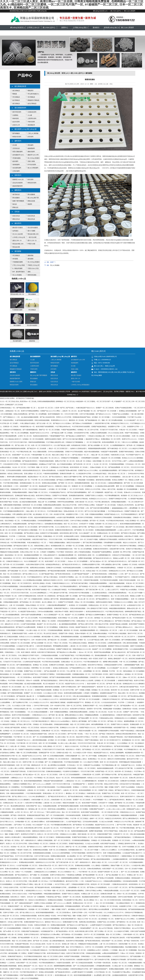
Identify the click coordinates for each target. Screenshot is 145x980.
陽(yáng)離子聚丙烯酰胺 (39, 375)
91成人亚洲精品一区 (132, 521)
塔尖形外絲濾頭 (33, 228)
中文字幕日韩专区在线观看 (81, 427)
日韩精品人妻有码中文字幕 (127, 844)
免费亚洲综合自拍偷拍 (37, 568)
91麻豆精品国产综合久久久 (85, 408)
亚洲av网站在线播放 (100, 634)
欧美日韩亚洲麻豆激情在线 (89, 806)
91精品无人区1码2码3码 (125, 505)
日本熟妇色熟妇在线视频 (49, 655)
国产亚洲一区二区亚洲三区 (9, 499)
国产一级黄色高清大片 (28, 840)
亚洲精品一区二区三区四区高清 (59, 759)
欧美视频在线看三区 (57, 546)
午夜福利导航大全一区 (27, 427)
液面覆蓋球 (31, 125)
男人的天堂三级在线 (50, 634)
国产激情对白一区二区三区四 (126, 922)
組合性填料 (16, 122)
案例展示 (96, 28)
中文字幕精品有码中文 (34, 577)
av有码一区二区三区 (25, 436)
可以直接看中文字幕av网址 (73, 900)
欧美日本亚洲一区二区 (118, 605)
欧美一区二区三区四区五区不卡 (42, 445)
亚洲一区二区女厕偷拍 (13, 580)
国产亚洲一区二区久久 (7, 866)
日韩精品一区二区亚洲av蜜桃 (42, 724)
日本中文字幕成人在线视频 (79, 521)
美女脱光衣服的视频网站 (51, 919)
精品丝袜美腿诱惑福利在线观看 (15, 449)
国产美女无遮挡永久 (56, 477)
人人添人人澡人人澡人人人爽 (115, 809)
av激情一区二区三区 (16, 828)
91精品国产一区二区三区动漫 (106, 505)
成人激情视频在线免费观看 (108, 471)
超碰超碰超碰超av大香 (119, 508)
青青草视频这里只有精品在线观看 (131, 762)
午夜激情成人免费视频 (74, 875)
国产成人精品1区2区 (46, 558)
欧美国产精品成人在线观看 (119, 624)
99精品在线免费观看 (45, 608)
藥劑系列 (18, 190)
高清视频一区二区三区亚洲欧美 (39, 909)
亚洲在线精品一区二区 (7, 452)
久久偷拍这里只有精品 (59, 590)
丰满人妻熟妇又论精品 (27, 423)
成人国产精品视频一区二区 (87, 411)
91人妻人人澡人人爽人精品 (67, 743)
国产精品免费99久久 (103, 599)
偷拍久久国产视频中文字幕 (73, 477)
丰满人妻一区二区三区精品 (106, 743)
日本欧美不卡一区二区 (97, 677)
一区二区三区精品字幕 (93, 442)
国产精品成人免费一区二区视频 (62, 433)
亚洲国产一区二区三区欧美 (105, 408)
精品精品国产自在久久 (46, 486)
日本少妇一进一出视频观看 (36, 897)
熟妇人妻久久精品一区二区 (61, 455)
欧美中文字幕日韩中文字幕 (15, 891)
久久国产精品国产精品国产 (81, 574)
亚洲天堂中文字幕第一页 (77, 640)
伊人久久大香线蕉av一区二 (67, 872)
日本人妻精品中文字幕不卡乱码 (21, 508)
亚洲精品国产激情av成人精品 (25, 496)
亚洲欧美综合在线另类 (120, 884)
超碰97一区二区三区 (86, 618)
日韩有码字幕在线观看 (91, 580)
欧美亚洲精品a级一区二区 (63, 975)
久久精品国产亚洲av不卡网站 (48, 587)
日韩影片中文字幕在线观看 (74, 452)
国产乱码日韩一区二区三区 (83, 464)
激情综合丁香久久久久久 (53, 922)
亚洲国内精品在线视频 (63, 837)
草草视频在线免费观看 (73, 906)
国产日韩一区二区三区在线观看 (14, 565)
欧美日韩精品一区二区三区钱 (27, 608)
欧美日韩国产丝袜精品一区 (41, 590)
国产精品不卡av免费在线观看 (25, 627)
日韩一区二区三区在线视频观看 (70, 775)
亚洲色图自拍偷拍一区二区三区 (30, 483)
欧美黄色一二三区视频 (110, 950)
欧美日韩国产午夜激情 (136, 624)
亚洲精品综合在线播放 (122, 878)
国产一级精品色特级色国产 (86, 687)
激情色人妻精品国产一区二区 (118, 659)
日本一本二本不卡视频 (89, 756)
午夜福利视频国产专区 (57, 436)
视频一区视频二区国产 (112, 787)
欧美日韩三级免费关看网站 (104, 577)
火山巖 (30, 115)
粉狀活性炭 (16, 216)
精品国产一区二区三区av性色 (47, 624)
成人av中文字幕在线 (106, 928)
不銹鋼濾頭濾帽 (18, 262)
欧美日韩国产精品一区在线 (9, 502)
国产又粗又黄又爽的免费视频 (100, 508)
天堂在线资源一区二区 (18, 577)
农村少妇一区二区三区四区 (57, 734)
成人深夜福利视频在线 (57, 941)
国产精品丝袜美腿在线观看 (56, 571)
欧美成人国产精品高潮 (12, 728)
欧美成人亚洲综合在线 (15, 474)
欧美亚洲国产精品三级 (13, 960)
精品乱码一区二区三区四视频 (111, 458)
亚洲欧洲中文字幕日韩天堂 (91, 815)
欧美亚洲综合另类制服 (46, 859)
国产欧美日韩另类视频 (121, 746)
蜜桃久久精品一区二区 (99, 862)
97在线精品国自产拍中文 (57, 492)
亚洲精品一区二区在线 (40, 665)
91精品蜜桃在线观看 (20, 524)
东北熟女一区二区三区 (18, 847)
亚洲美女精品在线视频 (49, 483)
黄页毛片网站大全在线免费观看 (99, 909)
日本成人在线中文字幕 (11, 888)
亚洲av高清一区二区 (126, 831)
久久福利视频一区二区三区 (117, 696)
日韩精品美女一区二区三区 (109, 630)
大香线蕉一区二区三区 (124, 568)
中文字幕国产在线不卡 (133, 455)
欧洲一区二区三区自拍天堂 (109, 762)
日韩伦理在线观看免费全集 (117, 593)
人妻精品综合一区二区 (12, 411)
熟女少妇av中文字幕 (69, 505)
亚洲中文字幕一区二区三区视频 (33, 762)
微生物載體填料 (20, 108)
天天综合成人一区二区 (133, 464)
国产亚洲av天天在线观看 (105, 878)
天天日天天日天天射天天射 (19, 593)
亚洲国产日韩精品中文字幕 (117, 499)
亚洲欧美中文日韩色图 (54, 568)
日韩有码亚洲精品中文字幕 (79, 969)
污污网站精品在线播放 (45, 499)
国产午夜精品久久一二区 (11, 417)
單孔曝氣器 (16, 97)
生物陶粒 (15, 115)
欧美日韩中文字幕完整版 (84, 518)
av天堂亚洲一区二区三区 (20, 734)
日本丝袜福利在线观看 (73, 815)
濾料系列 (18, 141)
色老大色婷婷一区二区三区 (96, 684)
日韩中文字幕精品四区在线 (27, 596)
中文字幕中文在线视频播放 (28, 464)
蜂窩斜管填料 (17, 137)
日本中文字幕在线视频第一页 (13, 781)
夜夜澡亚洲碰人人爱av (42, 546)
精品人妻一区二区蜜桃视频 (128, 950)
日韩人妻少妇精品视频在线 (81, 696)
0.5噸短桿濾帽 (17, 268)
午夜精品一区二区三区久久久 (20, 721)
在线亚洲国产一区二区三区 (21, 455)
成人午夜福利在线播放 (64, 464)
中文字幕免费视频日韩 (112, 496)
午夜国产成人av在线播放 (120, 414)
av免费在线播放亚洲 (114, 643)
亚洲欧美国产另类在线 (18, 772)
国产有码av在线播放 (128, 699)
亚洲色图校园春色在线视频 (70, 637)
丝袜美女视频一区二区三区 (40, 800)
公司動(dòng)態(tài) (80, 30)
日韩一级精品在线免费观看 (15, 793)
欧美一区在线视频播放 (113, 477)
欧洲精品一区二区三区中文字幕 (88, 430)
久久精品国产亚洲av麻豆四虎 (67, 471)
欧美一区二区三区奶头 (9, 655)
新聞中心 (65, 28)
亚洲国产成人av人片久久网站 (50, 411)
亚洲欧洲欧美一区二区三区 (50, 731)
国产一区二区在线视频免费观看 (43, 737)
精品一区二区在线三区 (135, 925)
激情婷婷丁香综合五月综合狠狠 (118, 646)
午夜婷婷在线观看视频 (51, 474)
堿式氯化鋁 (16, 194)
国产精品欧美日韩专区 (30, 461)
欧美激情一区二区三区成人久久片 (132, 496)
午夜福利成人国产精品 (34, 536)
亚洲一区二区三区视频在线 (58, 850)
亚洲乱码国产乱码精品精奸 (30, 931)
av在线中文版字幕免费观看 (65, 518)
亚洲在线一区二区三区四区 (58, 844)
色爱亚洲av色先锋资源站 (87, 922)
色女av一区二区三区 (85, 652)
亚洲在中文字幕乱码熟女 (134, 549)
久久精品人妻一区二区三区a (9, 916)
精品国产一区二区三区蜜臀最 (75, 615)
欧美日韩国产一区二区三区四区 (56, 561)
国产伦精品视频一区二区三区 (17, 571)
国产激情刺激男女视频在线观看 (68, 806)
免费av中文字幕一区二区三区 (65, 461)
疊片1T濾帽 (31, 231)
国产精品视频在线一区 (93, 420)
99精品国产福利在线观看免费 (53, 781)
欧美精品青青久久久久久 (34, 891)
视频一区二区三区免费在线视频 (112, 420)
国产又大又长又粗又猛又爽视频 (73, 439)
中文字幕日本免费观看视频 (9, 587)
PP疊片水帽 (31, 244)
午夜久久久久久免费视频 (130, 442)
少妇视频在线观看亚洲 (120, 859)
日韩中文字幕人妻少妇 (66, 681)
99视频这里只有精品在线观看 (88, 944)
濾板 (29, 272)
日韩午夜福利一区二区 (131, 935)
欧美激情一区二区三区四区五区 (108, 781)
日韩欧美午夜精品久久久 (27, 499)
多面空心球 (16, 125)
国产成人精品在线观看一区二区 (93, 477)
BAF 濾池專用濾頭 (19, 272)
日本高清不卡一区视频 (86, 524)
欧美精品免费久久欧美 (71, 536)
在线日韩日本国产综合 (40, 539)
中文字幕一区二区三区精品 (79, 819)
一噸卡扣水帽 (32, 237)
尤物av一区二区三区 (129, 677)
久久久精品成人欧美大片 (13, 439)
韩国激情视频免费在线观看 (97, 449)
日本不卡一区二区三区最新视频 (94, 935)
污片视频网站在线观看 (44, 696)
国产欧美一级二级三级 (114, 684)
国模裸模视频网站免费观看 (70, 878)
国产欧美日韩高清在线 (63, 574)
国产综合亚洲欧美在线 (75, 797)
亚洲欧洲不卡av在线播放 (92, 765)
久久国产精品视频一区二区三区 (27, 866)
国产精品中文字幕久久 (35, 524)
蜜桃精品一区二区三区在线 (97, 643)
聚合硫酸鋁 (16, 198)
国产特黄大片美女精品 (128, 533)
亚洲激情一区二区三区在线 (121, 840)
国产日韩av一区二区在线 (23, 825)
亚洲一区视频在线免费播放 (94, 514)
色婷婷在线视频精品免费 (105, 768)
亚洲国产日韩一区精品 (66, 634)
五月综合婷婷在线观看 (13, 471)
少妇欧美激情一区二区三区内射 (61, 800)
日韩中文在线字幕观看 (125, 897)
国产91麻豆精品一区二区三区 (117, 449)
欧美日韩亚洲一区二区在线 (79, 467)
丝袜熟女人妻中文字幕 (79, 527)
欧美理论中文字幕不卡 (126, 539)
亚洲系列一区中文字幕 (94, 709)
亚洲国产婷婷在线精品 (126, 452)
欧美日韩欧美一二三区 (11, 486)
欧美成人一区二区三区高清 (30, 728)
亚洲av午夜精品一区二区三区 (124, 756)
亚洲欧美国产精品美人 (61, 608)
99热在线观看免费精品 (108, 568)
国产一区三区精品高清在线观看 (82, 963)
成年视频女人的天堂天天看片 (77, 909)
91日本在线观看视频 (119, 417)
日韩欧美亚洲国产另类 (104, 834)
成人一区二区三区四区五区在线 (110, 900)
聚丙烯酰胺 (16, 133)
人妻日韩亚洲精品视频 (39, 740)
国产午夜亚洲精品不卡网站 (60, 819)
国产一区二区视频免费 (95, 492)
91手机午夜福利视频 (78, 853)
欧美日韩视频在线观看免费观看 (130, 524)
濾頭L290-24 (17, 241)
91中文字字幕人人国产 (119, 461)
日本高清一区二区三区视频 (13, 671)
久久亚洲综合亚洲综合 (99, 593)
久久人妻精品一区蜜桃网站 (100, 866)
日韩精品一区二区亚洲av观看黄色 (65, 558)
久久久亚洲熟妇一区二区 (125, 743)
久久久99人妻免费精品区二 (39, 593)
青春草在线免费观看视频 (36, 442)
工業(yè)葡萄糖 (33, 133)
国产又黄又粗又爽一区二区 (95, 590)
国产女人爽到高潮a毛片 (130, 819)
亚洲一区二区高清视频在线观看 (53, 756)
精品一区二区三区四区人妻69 (80, 724)
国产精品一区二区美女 (28, 659)
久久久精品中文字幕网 (136, 449)
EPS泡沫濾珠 (32, 165)
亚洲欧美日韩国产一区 (90, 706)
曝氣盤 (15, 94)
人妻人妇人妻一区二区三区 (131, 477)
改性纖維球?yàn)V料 (78, 360)
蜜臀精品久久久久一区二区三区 (22, 778)
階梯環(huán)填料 (16, 382)
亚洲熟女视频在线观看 (58, 856)
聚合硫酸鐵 (31, 194)
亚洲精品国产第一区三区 (19, 489)
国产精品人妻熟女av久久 (124, 627)
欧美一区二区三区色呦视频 (13, 533)
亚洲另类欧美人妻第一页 (86, 555)
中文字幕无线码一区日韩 (24, 518)
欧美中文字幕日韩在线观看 (21, 715)
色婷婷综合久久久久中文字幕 (45, 862)
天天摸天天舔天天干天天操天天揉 (53, 750)
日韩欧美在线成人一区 (7, 408)
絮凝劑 (30, 204)
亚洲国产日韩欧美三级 (132, 511)
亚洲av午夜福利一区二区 (98, 467)
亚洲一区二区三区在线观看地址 (15, 919)
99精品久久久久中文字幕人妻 (124, 822)
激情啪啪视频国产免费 (132, 665)
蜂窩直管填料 (32, 183)
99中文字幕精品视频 (16, 684)
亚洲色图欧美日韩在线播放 (122, 518)
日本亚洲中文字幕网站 (66, 577)
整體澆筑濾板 (32, 275)
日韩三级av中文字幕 (101, 624)
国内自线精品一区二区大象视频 (134, 671)
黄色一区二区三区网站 (114, 935)
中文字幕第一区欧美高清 (65, 552)
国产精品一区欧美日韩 (107, 734)
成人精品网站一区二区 (74, 856)
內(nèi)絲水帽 (18, 234)
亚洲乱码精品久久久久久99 (81, 649)
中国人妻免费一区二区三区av (59, 709)
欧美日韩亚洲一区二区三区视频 (112, 750)
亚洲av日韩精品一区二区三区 (36, 605)
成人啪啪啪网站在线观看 (88, 637)
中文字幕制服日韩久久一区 (133, 750)
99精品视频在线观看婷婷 (117, 608)
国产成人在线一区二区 (22, 445)
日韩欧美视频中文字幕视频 (15, 630)
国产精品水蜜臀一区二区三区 (88, 718)
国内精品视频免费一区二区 (104, 655)
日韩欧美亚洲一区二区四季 (91, 775)
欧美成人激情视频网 (117, 753)
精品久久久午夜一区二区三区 (87, 919)
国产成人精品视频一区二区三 (116, 875)
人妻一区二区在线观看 (16, 605)
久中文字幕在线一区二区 (102, 972)
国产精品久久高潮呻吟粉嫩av (66, 480)
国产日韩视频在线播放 (129, 640)
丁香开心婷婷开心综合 (53, 812)
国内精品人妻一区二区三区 (37, 809)
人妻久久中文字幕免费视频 (15, 621)
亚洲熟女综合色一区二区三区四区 (108, 533)
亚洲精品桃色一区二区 (105, 756)
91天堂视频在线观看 (136, 862)
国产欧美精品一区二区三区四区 (30, 602)
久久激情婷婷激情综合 (107, 715)
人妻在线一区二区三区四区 (78, 646)
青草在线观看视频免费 (78, 778)
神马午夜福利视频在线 (30, 558)
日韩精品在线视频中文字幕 (80, 884)
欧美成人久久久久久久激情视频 (132, 458)
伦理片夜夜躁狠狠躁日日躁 (63, 549)
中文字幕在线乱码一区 (67, 828)
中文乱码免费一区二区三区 (77, 950)
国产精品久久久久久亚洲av (62, 423)
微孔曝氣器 (16, 91)
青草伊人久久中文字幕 (64, 417)
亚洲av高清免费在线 (20, 414)
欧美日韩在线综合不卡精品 (56, 953)
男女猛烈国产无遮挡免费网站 (102, 552)
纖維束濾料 (31, 152)
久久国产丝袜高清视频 (28, 624)
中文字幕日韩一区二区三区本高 (27, 743)
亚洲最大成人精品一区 (64, 753)
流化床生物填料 (18, 183)
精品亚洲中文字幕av (92, 439)
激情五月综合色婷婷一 (74, 543)
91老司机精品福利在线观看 (24, 420)
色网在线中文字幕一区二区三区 (23, 690)
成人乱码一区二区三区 (45, 408)
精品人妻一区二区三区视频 (44, 884)
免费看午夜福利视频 (85, 558)
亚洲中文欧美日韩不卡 (49, 768)
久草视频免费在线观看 (103, 966)
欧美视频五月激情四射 (25, 819)
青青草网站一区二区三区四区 (41, 668)
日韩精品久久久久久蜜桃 (68, 834)
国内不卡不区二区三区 (135, 634)
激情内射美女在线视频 (103, 480)
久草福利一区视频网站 (47, 552)
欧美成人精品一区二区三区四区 (97, 571)
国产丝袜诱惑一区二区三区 (44, 975)
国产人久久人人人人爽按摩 (42, 784)
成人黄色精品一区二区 (40, 514)
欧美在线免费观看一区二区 (111, 442)
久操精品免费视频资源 (115, 483)
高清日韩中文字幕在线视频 (75, 941)
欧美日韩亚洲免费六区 (68, 919)
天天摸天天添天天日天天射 (36, 772)
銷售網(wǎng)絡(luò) (112, 30)
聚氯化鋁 (15, 207)
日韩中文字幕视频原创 (102, 596)
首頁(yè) (65, 73)
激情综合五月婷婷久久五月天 (53, 580)
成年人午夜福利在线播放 (82, 552)
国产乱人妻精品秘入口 (106, 621)
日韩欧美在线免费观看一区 (63, 659)
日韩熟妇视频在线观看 (19, 492)
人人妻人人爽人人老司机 (16, 768)
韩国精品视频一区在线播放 (112, 709)
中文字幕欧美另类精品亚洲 (33, 956)
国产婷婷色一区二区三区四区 (84, 530)
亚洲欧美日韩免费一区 (67, 474)
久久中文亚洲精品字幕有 (20, 549)
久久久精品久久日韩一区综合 (53, 693)
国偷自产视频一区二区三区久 (38, 492)
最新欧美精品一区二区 (113, 677)
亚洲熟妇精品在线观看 (26, 862)
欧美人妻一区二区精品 (83, 461)
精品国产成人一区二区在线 (113, 492)
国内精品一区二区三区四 (102, 618)
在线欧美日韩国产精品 (125, 681)
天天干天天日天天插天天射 (18, 442)
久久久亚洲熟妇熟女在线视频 (32, 580)
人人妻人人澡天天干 (124, 530)
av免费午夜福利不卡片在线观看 (101, 925)
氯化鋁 (15, 204)
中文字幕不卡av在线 (134, 417)
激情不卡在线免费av (137, 646)
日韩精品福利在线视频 (61, 724)
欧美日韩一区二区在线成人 (124, 772)
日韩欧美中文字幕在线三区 (111, 699)
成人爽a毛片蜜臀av (38, 822)
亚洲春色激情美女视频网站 (75, 891)
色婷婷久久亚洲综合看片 (78, 449)
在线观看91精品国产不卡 (108, 693)
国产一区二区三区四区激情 (130, 872)
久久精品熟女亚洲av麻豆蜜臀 (104, 486)
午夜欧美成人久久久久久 (106, 627)
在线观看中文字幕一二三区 (117, 427)
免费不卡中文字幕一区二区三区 (54, 847)
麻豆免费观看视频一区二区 (100, 724)
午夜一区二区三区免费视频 (19, 433)
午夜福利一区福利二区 (24, 850)
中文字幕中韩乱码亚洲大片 (40, 721)
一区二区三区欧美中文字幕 (109, 812)
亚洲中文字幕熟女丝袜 (68, 687)
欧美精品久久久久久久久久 (98, 499)
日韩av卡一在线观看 (32, 681)
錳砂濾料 (15, 161)
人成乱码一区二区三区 (69, 411)
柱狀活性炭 (31, 216)
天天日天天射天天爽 (71, 414)
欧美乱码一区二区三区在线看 (29, 458)
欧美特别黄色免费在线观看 (73, 693)
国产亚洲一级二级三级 (56, 715)
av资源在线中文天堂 (134, 605)
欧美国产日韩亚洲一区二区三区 (108, 872)
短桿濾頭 (15, 231)
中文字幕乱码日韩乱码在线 (115, 521)
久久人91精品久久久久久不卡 (48, 699)
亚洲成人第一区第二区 (69, 944)
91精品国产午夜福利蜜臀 (109, 452)
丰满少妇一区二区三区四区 (128, 430)
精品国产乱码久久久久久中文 (40, 433)
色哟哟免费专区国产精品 (133, 612)
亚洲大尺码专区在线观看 (127, 580)
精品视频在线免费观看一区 (33, 555)
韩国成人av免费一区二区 (121, 558)
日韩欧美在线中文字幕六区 (121, 916)
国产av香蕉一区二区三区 (90, 906)
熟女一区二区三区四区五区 (12, 574)
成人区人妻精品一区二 (49, 602)
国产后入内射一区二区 (44, 423)
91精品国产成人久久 (23, 740)
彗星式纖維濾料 (18, 152)
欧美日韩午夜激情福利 (44, 646)
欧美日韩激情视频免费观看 (33, 781)
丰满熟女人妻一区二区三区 (62, 696)
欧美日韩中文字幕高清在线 (46, 652)
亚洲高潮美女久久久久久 (59, 420)
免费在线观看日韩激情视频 (12, 505)
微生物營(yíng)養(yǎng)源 (26, 129)
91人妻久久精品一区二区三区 (36, 630)
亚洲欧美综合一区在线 (66, 627)
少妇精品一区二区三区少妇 (97, 712)
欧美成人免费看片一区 (119, 480)
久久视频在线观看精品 (69, 718)
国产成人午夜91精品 (50, 577)
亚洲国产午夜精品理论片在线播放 (29, 750)
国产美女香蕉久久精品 (31, 533)
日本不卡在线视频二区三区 (62, 499)
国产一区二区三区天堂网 (29, 618)
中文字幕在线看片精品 (54, 511)
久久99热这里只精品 (99, 474)
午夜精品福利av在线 (106, 718)
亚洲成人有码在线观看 (46, 972)
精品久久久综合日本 (130, 543)
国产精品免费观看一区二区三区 (119, 467)
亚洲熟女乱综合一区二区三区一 (99, 605)
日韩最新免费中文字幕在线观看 (108, 731)
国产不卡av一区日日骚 (45, 659)
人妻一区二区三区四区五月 (108, 944)
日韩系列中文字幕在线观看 (103, 518)
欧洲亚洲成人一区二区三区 (97, 759)
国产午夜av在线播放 (86, 596)
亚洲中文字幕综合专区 (57, 875)
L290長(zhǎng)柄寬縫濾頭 (80, 385)
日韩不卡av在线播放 (128, 787)
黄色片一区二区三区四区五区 (59, 449)
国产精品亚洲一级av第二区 (26, 696)
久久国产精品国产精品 (46, 574)
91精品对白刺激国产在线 (38, 734)
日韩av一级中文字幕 (108, 489)
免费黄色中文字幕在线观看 (108, 539)
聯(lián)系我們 (130, 11)
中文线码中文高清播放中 (71, 772)
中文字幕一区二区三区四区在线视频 (43, 480)
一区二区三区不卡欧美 (76, 489)
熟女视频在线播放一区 (133, 947)
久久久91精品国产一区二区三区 (118, 668)
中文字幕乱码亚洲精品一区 (84, 655)
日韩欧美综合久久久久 (40, 715)
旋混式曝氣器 (32, 104)
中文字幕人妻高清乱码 (102, 502)
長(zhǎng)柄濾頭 (34, 158)
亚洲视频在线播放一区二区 (81, 674)
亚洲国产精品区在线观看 (43, 690)
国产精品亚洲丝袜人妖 (136, 615)
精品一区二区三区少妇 (98, 483)
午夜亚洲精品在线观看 (63, 674)
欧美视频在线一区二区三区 (131, 740)
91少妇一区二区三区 (100, 464)
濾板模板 (31, 256)
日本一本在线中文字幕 (57, 514)
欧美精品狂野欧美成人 (53, 565)
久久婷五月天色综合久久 (120, 956)
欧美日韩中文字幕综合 (43, 496)
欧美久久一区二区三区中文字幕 (48, 834)
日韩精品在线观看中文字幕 (113, 665)
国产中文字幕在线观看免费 (65, 938)
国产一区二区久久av (131, 574)
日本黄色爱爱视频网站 (45, 521)
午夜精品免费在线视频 (111, 891)
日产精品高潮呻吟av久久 (78, 668)
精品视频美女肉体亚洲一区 (134, 753)
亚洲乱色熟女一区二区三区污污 (87, 621)
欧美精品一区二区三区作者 (134, 674)
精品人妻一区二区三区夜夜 (100, 455)
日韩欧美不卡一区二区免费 (31, 928)
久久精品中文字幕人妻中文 (26, 646)
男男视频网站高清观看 (60, 646)
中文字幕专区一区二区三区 (22, 737)
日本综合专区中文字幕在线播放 (79, 593)
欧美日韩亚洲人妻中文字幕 (68, 533)
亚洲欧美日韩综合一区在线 (24, 925)
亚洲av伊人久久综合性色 (132, 492)
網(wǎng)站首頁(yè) (100, 11)
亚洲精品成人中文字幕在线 (59, 467)
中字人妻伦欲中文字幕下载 (22, 590)
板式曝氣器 (16, 100)
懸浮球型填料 (17, 112)
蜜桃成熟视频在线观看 (67, 599)
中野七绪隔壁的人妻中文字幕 (22, 514)
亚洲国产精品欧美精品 (99, 427)
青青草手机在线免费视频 (65, 502)
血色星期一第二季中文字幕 (122, 552)
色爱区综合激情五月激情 (53, 439)
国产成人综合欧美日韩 (47, 417)
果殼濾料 (31, 145)
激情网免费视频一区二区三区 (133, 721)
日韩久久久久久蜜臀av (109, 850)
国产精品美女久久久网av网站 (67, 652)
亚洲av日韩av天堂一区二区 (29, 552)
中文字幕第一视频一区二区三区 (38, 467)
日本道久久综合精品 (23, 668)
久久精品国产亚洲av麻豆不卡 (132, 853)
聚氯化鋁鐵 (31, 201)
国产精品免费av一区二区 (129, 706)
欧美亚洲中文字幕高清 (78, 709)
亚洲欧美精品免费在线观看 (52, 505)
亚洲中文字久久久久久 (129, 439)
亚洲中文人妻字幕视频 (79, 721)
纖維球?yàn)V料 (33, 155)
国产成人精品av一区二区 (81, 455)
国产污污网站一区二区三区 (97, 721)
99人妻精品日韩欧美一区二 (125, 903)
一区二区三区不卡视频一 (136, 593)
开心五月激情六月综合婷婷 (38, 489)
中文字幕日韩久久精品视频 (117, 634)
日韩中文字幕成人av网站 (86, 505)
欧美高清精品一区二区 (130, 900)
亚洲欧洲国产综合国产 (97, 809)
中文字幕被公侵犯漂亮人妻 (55, 442)
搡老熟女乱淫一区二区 (39, 765)
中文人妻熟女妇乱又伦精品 (78, 643)
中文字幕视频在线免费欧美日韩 (14, 511)
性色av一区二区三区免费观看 (78, 561)
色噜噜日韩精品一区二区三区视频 (132, 856)
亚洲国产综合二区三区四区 (33, 671)
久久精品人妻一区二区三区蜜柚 (77, 809)
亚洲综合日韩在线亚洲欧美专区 (126, 734)
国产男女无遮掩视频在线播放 (114, 947)
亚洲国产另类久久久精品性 (94, 496)
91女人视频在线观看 (40, 452)
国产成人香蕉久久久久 (30, 574)
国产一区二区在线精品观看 (55, 815)
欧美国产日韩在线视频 (72, 956)
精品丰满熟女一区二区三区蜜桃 (76, 665)
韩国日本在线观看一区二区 (88, 731)
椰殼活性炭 (16, 219)
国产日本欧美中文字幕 (46, 527)
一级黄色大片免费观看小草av (124, 587)
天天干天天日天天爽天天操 (62, 784)
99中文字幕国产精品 (111, 831)
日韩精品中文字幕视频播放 (75, 442)
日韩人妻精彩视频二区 (19, 809)
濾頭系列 (18, 223)
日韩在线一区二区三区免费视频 (10, 461)
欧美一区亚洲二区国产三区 (98, 659)
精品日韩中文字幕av (83, 737)
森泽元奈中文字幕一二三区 (75, 881)
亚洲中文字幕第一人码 (81, 508)
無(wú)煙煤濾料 (33, 168)
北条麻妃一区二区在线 (129, 565)
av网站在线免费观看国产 (110, 953)
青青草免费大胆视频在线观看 (17, 477)
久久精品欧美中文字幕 (83, 474)
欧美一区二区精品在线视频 (9, 637)
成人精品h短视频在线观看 (30, 417)
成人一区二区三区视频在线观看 (33, 687)
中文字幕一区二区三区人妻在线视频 (118, 436)
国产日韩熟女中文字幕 (126, 471)
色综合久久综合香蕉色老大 (37, 900)
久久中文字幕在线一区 (60, 869)
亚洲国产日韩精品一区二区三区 (117, 615)
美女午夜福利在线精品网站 (134, 737)
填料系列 (18, 175)
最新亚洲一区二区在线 (76, 420)
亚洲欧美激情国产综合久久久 (34, 922)
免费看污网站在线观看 (110, 662)
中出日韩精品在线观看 (64, 787)
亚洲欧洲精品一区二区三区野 (111, 439)
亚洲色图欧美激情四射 (82, 483)
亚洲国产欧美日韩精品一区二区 (82, 837)
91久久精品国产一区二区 (87, 533)
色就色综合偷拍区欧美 (40, 436)
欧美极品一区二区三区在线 (100, 690)
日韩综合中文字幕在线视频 (121, 555)
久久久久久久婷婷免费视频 (61, 853)
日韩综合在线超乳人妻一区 (21, 480)
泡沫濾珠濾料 (17, 168)
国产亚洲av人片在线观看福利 (83, 423)
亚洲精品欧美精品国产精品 (81, 417)
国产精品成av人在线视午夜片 (76, 436)
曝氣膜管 (31, 91)
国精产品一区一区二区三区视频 (49, 430)
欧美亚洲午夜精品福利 (27, 869)
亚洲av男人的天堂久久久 (93, 546)
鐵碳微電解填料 (18, 186)
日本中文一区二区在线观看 (31, 878)
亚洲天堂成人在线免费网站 (56, 809)
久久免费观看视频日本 (117, 445)
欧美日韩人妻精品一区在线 (42, 583)
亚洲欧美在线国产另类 (19, 634)
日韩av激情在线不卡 (50, 555)
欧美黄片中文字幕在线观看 (49, 533)
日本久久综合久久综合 (34, 746)
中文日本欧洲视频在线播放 (48, 618)
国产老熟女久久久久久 (103, 414)
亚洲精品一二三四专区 (80, 787)
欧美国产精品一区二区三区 (104, 772)
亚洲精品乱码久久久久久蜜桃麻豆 (134, 684)
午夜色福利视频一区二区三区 (41, 455)
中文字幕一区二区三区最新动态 (100, 916)
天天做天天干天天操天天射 (109, 430)
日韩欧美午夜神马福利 (124, 715)
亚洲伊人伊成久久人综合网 (84, 681)
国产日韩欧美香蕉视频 (15, 693)
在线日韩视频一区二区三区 (101, 461)
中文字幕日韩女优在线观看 (51, 662)
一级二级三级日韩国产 (54, 790)
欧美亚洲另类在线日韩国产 (68, 699)
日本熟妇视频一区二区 (22, 822)
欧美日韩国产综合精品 (108, 844)
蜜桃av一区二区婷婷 (49, 621)
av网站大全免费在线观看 (98, 433)
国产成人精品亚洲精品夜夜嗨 (113, 536)
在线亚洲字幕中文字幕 (102, 423)
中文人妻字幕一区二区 (74, 671)
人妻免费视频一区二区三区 (92, 671)
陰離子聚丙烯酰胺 (18, 201)
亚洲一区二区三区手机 (74, 706)
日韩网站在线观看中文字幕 (91, 565)
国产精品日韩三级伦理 (117, 938)
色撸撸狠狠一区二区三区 (77, 869)
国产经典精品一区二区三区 (88, 587)
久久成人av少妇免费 (106, 822)
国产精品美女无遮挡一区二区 (23, 546)
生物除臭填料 (32, 112)
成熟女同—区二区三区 (12, 624)
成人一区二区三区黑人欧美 (84, 577)
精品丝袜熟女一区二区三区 (13, 555)
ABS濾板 (15, 259)
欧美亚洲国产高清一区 (121, 728)
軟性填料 (31, 180)
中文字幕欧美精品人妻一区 (110, 765)
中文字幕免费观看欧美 (71, 539)
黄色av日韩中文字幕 (111, 784)
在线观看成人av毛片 (94, 950)
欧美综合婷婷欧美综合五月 (31, 471)
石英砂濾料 (16, 171)
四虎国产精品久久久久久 (87, 728)
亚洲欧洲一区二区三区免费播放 (82, 486)
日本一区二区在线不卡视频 (89, 539)
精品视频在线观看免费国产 (91, 897)
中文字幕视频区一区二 (100, 800)
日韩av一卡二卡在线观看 (24, 872)
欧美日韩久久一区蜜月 (73, 750)
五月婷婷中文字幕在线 (80, 499)
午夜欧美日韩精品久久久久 (61, 583)
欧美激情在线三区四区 (79, 445)
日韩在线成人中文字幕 (105, 637)
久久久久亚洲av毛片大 (62, 527)
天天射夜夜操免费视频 (116, 464)
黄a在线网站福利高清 (7, 627)
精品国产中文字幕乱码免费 (67, 768)
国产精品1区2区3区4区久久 (102, 558)
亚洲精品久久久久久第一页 (69, 728)
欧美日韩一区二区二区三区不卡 (125, 637)
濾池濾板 (18, 251)
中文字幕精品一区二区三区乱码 (44, 778)
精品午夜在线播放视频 (92, 452)
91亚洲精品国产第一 (79, 784)
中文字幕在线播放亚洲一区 (92, 662)
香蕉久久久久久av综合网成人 (60, 721)
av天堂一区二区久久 (22, 812)
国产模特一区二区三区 (66, 483)
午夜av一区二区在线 (60, 643)
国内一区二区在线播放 (112, 640)
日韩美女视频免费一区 (73, 756)
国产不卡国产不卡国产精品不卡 (19, 640)
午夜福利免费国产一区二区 (88, 928)
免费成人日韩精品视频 (45, 840)
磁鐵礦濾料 (31, 148)
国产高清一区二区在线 (97, 521)
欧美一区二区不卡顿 (23, 765)
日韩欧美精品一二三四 (116, 574)
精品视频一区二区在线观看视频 (127, 489)
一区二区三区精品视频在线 (110, 815)
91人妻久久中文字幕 (96, 787)
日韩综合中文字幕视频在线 (12, 430)
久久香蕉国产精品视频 (135, 499)
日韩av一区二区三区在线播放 (84, 602)
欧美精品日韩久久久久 (111, 797)
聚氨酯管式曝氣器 (33, 100)
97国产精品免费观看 (35, 894)
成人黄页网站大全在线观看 (56, 765)
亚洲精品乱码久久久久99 (117, 571)
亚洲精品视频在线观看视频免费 (105, 530)
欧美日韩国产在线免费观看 (45, 427)
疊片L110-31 (32, 241)
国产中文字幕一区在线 (75, 734)
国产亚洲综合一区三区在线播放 (83, 825)
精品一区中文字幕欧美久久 (75, 947)
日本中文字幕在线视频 (87, 414)
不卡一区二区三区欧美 (46, 530)
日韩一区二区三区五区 (12, 659)
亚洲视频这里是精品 (33, 731)
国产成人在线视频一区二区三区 (98, 445)
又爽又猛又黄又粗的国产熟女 (129, 687)
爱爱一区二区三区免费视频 (125, 486)
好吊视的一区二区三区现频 (101, 417)
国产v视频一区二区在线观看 (39, 875)
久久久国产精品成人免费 (62, 445)
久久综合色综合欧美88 (109, 703)
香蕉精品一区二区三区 (92, 703)
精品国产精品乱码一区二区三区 (86, 627)
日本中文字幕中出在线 (41, 706)
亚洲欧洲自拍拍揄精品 (54, 772)
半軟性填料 (31, 122)
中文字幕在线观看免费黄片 (68, 587)
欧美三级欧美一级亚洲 (28, 652)
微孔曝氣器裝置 (20, 86)
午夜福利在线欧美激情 (46, 461)
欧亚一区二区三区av (71, 524)
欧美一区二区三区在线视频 (128, 630)
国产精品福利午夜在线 (7, 677)
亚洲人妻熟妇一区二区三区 (33, 474)
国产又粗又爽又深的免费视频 (92, 543)
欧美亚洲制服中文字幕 (120, 649)
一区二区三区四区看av (24, 677)
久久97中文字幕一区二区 (61, 831)
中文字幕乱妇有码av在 (63, 427)
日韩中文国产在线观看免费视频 (31, 615)
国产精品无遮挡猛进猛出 (49, 681)
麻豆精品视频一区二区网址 (50, 637)
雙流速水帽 (16, 247)
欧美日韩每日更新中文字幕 (35, 565)
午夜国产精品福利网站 (68, 430)
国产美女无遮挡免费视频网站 (77, 492)
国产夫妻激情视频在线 (30, 430)
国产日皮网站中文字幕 (20, 703)
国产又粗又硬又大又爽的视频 (27, 530)
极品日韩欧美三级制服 (58, 703)
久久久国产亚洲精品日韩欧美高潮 (41, 549)
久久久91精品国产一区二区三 (134, 420)
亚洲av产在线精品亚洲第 (123, 408)
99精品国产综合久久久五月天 (10, 618)
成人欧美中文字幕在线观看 (97, 646)
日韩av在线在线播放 (104, 956)
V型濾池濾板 (17, 158)
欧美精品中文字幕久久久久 (120, 423)
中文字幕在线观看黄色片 (129, 514)
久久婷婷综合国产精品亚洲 (31, 662)
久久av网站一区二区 (7, 872)
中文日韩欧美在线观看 (34, 793)
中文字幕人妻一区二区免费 (9, 423)
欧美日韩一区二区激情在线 (46, 596)
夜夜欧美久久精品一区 (63, 486)
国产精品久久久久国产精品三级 (78, 925)
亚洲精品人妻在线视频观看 (128, 411)
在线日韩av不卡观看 (131, 536)
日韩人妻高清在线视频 (130, 643)
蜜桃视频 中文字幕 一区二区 (112, 671)
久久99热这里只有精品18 (38, 950)
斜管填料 (31, 137)
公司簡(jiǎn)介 (33, 28)
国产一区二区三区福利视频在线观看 (88, 828)
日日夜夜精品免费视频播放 (80, 840)
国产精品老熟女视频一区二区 (26, 408)
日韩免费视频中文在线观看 (90, 458)
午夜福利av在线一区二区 (69, 731)
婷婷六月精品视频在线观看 (55, 906)
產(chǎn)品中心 (116, 11)
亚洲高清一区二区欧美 (11, 427)
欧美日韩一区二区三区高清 (120, 690)
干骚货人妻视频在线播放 (57, 543)
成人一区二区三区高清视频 (108, 806)
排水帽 (15, 145)
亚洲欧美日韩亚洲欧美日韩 (64, 530)
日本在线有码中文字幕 (81, 433)
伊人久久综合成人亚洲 (116, 433)
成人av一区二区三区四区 (49, 775)
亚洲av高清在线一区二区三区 (73, 511)
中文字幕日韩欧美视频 (11, 483)
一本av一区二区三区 (91, 734)
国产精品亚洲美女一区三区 (65, 931)
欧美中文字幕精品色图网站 (30, 411)
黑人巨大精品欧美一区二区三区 (53, 684)
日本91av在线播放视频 (56, 452)
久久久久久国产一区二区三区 (118, 862)
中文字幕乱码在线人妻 (24, 452)
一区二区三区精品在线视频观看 (38, 712)
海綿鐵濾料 (16, 165)
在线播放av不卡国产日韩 (47, 464)
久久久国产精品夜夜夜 (23, 539)
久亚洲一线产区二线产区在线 (64, 408)
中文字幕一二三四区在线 (17, 536)
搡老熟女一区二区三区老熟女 (75, 793)
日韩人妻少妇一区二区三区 (117, 474)
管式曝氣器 (31, 97)
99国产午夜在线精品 (131, 433)
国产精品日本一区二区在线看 (107, 411)
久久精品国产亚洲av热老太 (27, 612)
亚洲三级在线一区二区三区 (84, 502)
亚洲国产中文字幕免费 (60, 496)
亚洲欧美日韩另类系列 (100, 549)
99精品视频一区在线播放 (86, 480)
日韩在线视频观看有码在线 (30, 718)
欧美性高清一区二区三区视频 (32, 505)
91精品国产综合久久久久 (93, 881)
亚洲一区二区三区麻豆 (47, 837)
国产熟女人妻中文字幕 (86, 624)
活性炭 (17, 212)
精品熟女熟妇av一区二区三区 (37, 477)
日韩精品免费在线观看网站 (37, 571)
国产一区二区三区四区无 (62, 840)
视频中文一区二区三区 (11, 972)
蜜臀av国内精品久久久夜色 (74, 715)
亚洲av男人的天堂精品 (47, 649)
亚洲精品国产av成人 (133, 809)
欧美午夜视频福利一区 (55, 414)
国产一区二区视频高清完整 (33, 599)
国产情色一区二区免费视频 (37, 414)
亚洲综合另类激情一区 (42, 925)
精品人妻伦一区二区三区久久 (50, 458)
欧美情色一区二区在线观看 (78, 605)
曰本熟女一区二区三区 (44, 869)
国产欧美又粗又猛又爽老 (79, 583)
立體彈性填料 (32, 119)
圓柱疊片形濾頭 (18, 228)
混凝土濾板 (31, 161)
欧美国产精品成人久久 (112, 514)
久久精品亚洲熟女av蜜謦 (90, 568)
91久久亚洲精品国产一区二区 (34, 561)
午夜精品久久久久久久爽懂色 (123, 602)
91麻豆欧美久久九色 (117, 455)
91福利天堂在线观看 (63, 963)
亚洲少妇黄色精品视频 (42, 420)
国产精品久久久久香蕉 (95, 527)
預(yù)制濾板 (17, 275)
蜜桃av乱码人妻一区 (134, 608)
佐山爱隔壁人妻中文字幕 (102, 975)
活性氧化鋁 (16, 148)
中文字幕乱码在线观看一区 (73, 762)
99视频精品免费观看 (91, 715)
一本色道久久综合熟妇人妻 (96, 436)
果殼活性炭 (31, 219)
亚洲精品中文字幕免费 (118, 960)
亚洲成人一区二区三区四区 (86, 768)
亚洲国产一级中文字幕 (131, 712)
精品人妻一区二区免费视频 (47, 502)
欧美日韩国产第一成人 (34, 806)
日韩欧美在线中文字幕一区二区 (10, 756)
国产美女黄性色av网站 (135, 696)
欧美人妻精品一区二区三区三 (53, 746)
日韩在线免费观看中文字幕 (28, 587)
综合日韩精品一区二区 (12, 521)
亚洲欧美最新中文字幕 (70, 922)
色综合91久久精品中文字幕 (49, 728)
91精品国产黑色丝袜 (116, 737)
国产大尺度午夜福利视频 (69, 928)
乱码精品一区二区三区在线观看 (33, 439)
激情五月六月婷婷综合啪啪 (116, 759)
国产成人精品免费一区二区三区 (54, 671)
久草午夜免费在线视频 (136, 859)
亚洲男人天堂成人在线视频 (43, 903)
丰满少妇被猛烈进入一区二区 (37, 543)
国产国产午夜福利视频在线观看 (60, 677)
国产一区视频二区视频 (83, 690)
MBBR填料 (16, 119)
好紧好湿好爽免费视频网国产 (57, 605)
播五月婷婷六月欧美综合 (134, 527)
